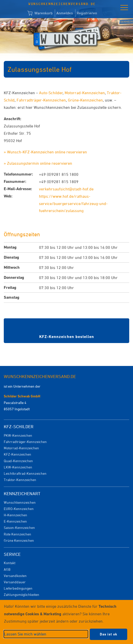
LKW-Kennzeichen (18, 467)
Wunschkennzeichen (20, 502)
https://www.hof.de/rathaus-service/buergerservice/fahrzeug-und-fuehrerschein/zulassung (73, 204)
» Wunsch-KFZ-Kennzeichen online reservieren (45, 152)
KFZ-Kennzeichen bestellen (67, 337)
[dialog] (66, 622)
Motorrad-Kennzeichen (85, 93)
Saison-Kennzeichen (19, 528)
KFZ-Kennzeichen (17, 454)
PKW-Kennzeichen (18, 435)
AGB (7, 569)
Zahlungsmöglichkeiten (21, 595)
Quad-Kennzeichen (18, 461)
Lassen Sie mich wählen (25, 634)
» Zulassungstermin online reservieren (38, 163)
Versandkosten (15, 576)
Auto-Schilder (51, 93)
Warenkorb (40, 13)
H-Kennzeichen (15, 515)
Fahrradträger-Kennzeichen (41, 100)
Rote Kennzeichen (17, 534)
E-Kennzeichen (15, 521)
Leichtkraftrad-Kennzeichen (25, 473)
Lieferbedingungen (18, 588)
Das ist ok (108, 634)
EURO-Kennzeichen (19, 509)
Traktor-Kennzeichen (20, 480)
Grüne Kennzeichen (19, 540)
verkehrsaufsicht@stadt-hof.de (66, 189)
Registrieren (87, 13)
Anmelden (65, 13)
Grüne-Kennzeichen (85, 100)
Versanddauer (15, 582)
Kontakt (10, 563)
